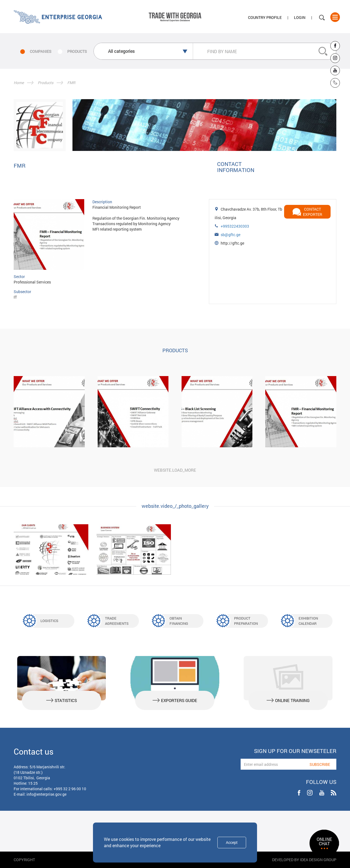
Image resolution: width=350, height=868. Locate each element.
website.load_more (175, 470)
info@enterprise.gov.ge (46, 794)
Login (300, 17)
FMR (71, 83)
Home (19, 83)
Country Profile (265, 17)
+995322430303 (235, 226)
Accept (232, 842)
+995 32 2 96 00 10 (70, 789)
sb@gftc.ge (231, 235)
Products (46, 83)
